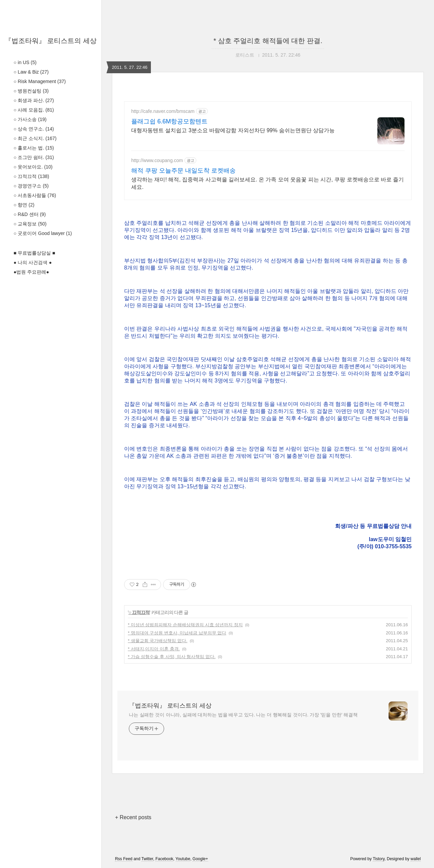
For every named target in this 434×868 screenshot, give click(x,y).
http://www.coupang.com (157, 160)
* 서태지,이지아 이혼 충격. (154, 649)
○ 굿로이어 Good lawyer (43, 233)
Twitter (147, 859)
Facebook (164, 859)
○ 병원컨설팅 (31, 91)
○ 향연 (24, 205)
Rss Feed (124, 859)
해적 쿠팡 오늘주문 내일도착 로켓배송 (183, 171)
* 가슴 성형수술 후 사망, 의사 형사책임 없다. (172, 657)
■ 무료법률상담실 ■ (34, 253)
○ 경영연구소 (31, 186)
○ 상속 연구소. (34, 129)
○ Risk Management (40, 81)
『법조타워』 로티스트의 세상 (51, 41)
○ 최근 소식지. (35, 138)
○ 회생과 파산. (34, 100)
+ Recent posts (133, 817)
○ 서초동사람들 (35, 195)
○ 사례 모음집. (34, 110)
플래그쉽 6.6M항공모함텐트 (169, 121)
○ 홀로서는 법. (34, 148)
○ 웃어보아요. (33, 167)
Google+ (200, 859)
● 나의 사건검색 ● (33, 262)
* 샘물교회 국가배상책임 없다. (158, 641)
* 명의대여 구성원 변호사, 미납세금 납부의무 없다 (177, 633)
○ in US (25, 62)
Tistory (379, 859)
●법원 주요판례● (31, 272)
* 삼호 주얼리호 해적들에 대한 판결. (268, 41)
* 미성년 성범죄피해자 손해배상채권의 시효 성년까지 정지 (185, 625)
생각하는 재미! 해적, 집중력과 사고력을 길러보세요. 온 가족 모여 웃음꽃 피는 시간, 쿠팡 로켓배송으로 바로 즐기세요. (268, 183)
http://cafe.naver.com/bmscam (163, 111)
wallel (416, 859)
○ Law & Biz (31, 72)
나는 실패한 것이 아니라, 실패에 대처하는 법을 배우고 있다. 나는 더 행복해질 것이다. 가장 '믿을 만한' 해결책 (243, 715)
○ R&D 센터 (30, 214)
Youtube (183, 859)
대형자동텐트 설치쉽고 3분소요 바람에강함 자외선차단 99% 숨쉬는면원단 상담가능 (233, 130)
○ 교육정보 (30, 224)
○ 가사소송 (30, 119)
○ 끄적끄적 (31, 176)
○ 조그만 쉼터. (34, 157)
